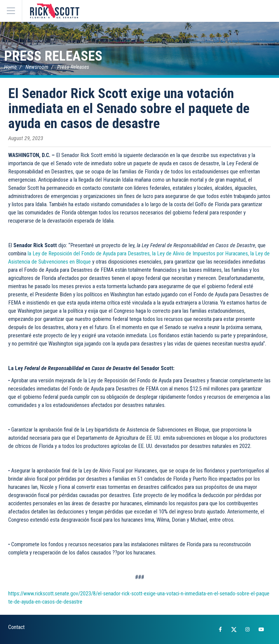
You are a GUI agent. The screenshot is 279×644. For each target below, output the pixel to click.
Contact (16, 627)
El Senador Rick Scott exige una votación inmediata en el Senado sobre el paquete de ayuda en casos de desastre (129, 108)
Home (10, 67)
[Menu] (11, 11)
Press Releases (53, 56)
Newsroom (37, 67)
